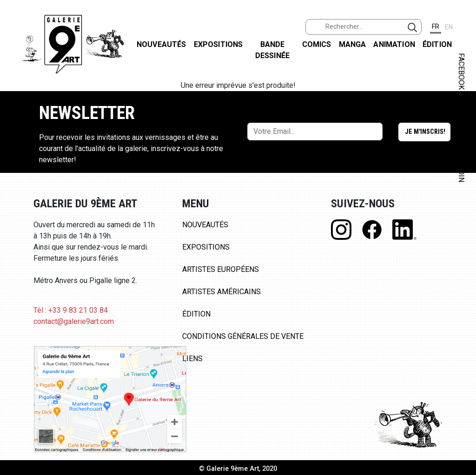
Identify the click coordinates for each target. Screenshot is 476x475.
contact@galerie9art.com (74, 321)
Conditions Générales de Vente (243, 336)
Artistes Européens (221, 269)
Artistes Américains (221, 292)
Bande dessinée (272, 50)
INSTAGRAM (461, 119)
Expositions (218, 44)
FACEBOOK (461, 71)
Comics (317, 44)
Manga (353, 44)
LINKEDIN (461, 166)
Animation (394, 44)
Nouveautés (162, 44)
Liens (192, 359)
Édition (437, 44)
